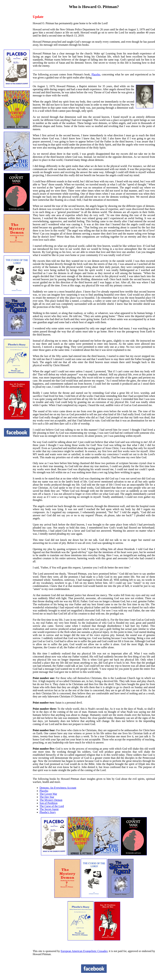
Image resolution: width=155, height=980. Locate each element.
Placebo (96, 74)
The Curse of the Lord (52, 806)
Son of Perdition (49, 803)
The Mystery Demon (51, 800)
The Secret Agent (49, 809)
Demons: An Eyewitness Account (58, 788)
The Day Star (47, 797)
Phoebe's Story (48, 812)
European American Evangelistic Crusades (84, 951)
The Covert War (48, 794)
